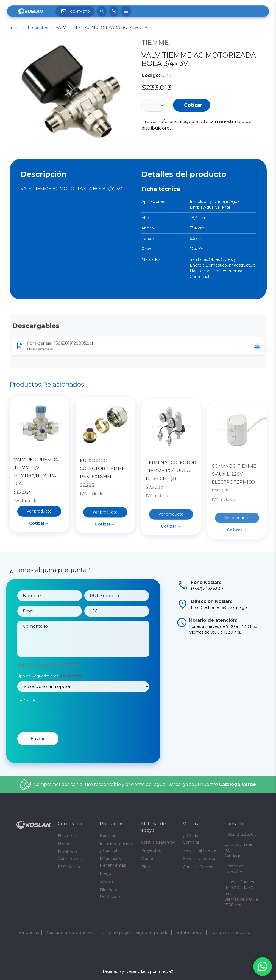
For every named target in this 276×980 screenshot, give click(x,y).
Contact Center (198, 867)
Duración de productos (69, 932)
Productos (38, 27)
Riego (105, 873)
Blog (146, 867)
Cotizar (193, 105)
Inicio (15, 27)
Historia (65, 844)
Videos (148, 859)
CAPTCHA (26, 713)
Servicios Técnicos (200, 859)
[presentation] (59, 728)
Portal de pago (114, 932)
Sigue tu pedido (152, 932)
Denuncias (28, 932)
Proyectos (151, 850)
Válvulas (107, 882)
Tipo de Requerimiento (49, 689)
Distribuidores (189, 932)
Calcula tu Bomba (158, 842)
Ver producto (39, 545)
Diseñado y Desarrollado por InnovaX (138, 971)
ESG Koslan (69, 867)
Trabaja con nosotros (231, 932)
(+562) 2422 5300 (240, 834)
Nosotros (67, 836)
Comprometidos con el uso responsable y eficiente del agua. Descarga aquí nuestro (145, 784)
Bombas (108, 836)
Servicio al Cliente (200, 850)
